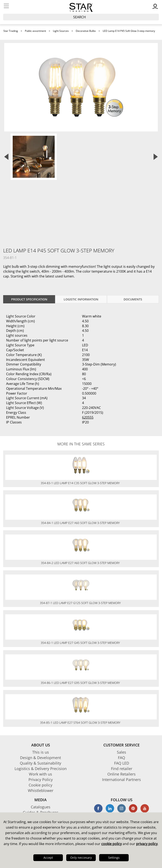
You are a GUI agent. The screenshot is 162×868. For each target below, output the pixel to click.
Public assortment (35, 31)
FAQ (121, 758)
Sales (121, 752)
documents (133, 299)
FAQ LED (122, 763)
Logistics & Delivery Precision (41, 769)
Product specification (29, 299)
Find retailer (122, 769)
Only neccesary (81, 858)
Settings (114, 858)
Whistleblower (41, 790)
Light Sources (61, 31)
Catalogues (41, 807)
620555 (88, 417)
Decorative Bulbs (86, 31)
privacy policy (147, 844)
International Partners (121, 780)
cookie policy (111, 844)
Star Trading (11, 31)
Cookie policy (40, 785)
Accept (48, 858)
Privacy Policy (41, 780)
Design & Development (40, 758)
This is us (41, 752)
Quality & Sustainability (40, 763)
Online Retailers (121, 774)
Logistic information (81, 299)
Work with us (40, 774)
